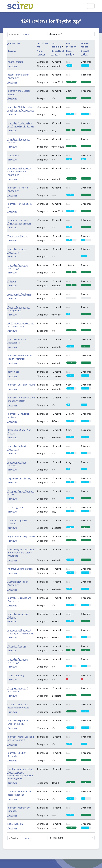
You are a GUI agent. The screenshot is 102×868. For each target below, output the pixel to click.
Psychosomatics (15, 62)
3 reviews (12, 131)
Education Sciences (17, 646)
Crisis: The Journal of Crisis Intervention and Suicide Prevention (21, 553)
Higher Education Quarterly (21, 537)
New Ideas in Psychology (20, 294)
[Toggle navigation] (91, 6)
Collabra (12, 281)
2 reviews (12, 160)
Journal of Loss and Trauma (21, 385)
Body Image (13, 372)
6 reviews (12, 347)
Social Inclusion (15, 824)
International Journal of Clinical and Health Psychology (19, 172)
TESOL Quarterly (16, 675)
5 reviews (12, 82)
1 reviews (12, 66)
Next (26, 35)
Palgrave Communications (20, 569)
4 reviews (12, 98)
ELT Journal (13, 155)
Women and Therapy (18, 236)
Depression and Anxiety (19, 478)
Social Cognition (15, 507)
